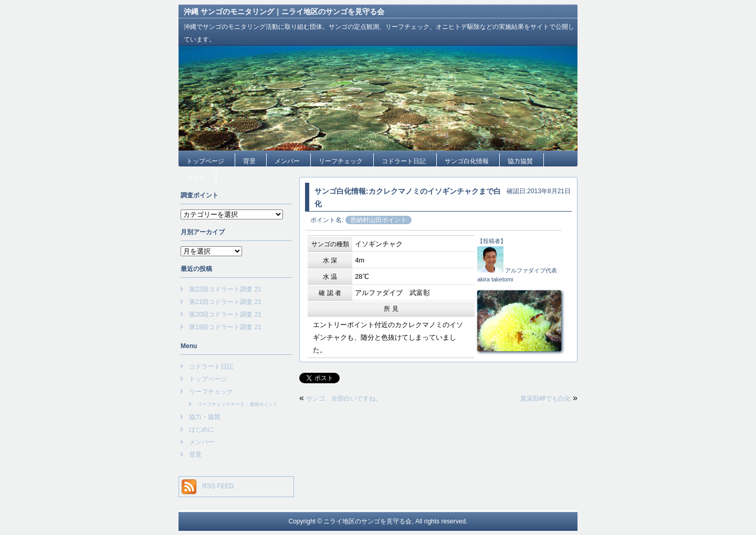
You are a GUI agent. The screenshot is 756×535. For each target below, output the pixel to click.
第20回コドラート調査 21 (225, 314)
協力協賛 (520, 161)
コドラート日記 (404, 161)
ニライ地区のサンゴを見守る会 (367, 521)
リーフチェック (341, 161)
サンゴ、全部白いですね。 (344, 398)
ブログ (196, 178)
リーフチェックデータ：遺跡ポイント (238, 404)
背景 (249, 161)
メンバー (287, 161)
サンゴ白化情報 (467, 161)
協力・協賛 (205, 417)
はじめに (202, 429)
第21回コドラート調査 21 (225, 302)
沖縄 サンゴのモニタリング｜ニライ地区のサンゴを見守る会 (284, 12)
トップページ (205, 161)
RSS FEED (218, 486)
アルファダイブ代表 (531, 270)
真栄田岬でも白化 (545, 398)
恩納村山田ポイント (379, 220)
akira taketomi (495, 279)
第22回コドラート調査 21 (225, 289)
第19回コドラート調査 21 (225, 327)
